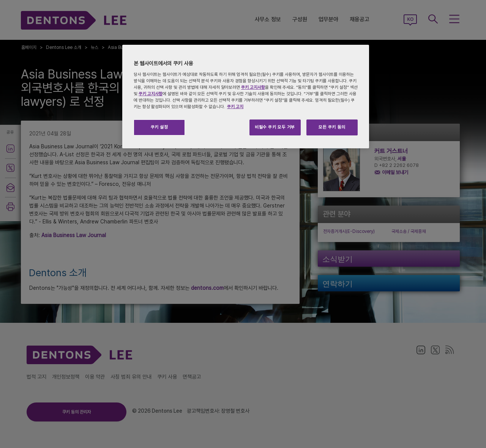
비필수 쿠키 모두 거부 (275, 127)
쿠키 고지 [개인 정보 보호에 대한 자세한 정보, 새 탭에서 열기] (235, 107)
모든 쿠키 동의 (332, 127)
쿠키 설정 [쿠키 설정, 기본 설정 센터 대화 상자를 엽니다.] (159, 127)
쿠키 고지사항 (253, 87)
